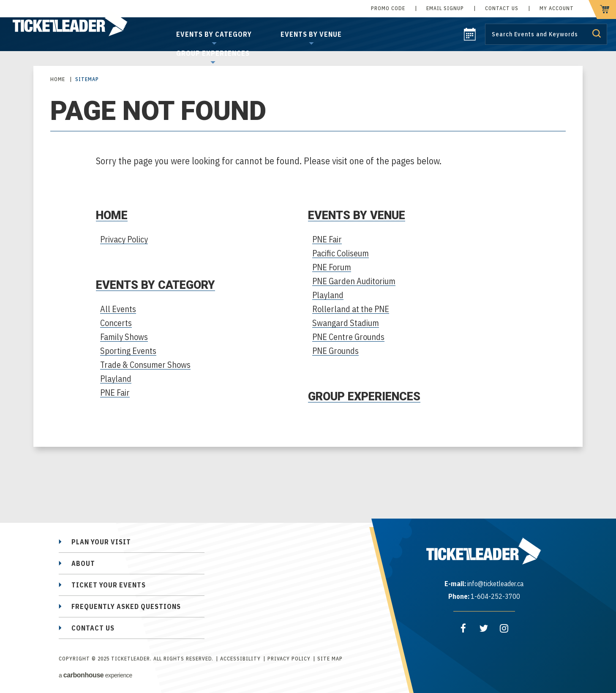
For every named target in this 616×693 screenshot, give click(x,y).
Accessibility (240, 659)
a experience (95, 675)
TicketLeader (80, 26)
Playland (116, 379)
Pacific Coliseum (341, 253)
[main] (308, 273)
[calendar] (470, 38)
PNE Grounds (335, 351)
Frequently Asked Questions (126, 606)
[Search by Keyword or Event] (546, 34)
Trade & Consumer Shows (145, 365)
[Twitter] (484, 628)
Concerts (116, 323)
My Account (557, 8)
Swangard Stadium (346, 323)
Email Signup (445, 8)
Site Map (330, 659)
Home (58, 79)
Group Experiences (213, 53)
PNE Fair (115, 393)
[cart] (602, 10)
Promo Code (388, 8)
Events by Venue (311, 34)
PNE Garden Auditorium (354, 281)
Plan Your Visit (101, 542)
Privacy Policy (124, 239)
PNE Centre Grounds (348, 337)
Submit (597, 33)
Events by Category (214, 34)
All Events (118, 309)
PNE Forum (332, 267)
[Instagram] (504, 628)
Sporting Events (128, 351)
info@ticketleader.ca (495, 584)
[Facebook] (463, 628)
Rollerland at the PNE (351, 309)
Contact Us (502, 8)
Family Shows (124, 337)
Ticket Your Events (109, 585)
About (83, 563)
